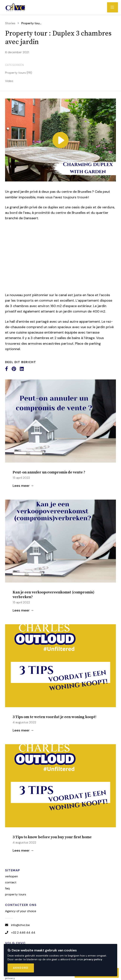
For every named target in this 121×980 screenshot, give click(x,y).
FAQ (7, 888)
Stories (10, 23)
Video (9, 81)
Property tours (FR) (19, 73)
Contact (11, 882)
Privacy (10, 978)
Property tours (16, 894)
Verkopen (11, 876)
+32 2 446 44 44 (23, 933)
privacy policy (93, 959)
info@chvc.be (20, 925)
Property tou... (31, 23)
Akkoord (21, 968)
